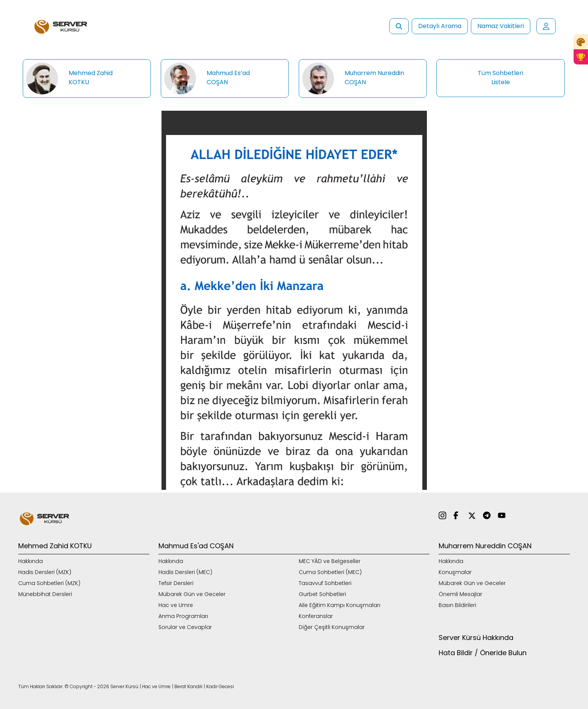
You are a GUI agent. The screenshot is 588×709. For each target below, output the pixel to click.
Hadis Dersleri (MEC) (185, 572)
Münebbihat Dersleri (45, 594)
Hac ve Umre (176, 605)
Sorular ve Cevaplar (185, 627)
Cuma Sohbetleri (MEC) (330, 572)
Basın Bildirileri (457, 605)
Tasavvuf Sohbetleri (325, 583)
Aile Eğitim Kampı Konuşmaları (339, 605)
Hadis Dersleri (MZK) (45, 572)
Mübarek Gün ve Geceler (192, 594)
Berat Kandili (188, 686)
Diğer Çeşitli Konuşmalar (332, 627)
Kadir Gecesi (220, 686)
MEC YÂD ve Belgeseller (330, 561)
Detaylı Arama (440, 26)
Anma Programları (183, 616)
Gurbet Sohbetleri (322, 594)
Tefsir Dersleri (176, 583)
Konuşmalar (455, 572)
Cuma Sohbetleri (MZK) (49, 583)
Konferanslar (316, 616)
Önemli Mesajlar (460, 594)
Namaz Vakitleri (501, 26)
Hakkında (31, 561)
